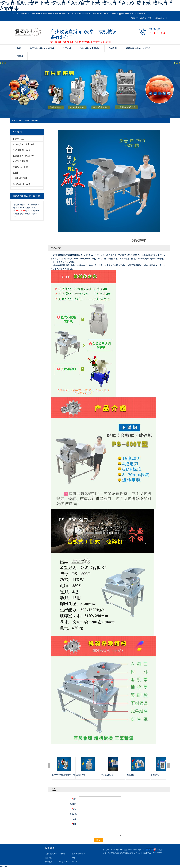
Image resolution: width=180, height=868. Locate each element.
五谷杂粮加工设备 (22, 150)
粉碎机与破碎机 (32, 121)
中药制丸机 (18, 139)
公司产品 (67, 48)
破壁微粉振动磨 (20, 161)
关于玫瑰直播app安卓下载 (42, 48)
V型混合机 (130, 775)
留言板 (20, 56)
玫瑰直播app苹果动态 (90, 48)
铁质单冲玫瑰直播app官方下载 (63, 775)
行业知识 (113, 48)
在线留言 (143, 18)
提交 (98, 840)
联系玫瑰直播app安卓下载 (157, 18)
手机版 (160, 850)
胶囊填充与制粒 (20, 167)
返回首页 (135, 18)
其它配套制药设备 (22, 184)
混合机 (16, 173)
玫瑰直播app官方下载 (23, 144)
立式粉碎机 (81, 775)
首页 (19, 48)
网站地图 (3, 866)
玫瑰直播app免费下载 (23, 156)
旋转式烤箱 (155, 775)
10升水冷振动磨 (107, 775)
